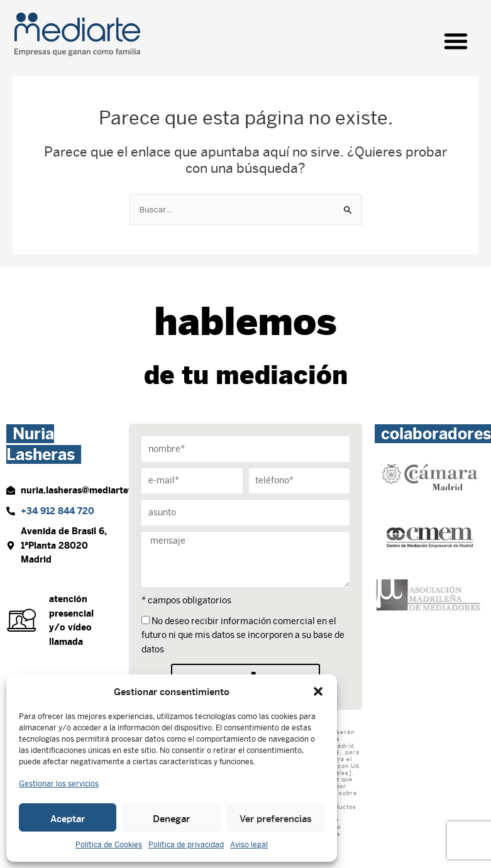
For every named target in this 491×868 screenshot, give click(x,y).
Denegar (171, 818)
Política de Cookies (109, 845)
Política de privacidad (186, 845)
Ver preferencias (276, 818)
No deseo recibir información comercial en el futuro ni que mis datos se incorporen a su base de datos (243, 635)
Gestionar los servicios (59, 784)
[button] (318, 691)
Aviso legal (249, 845)
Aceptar (68, 818)
